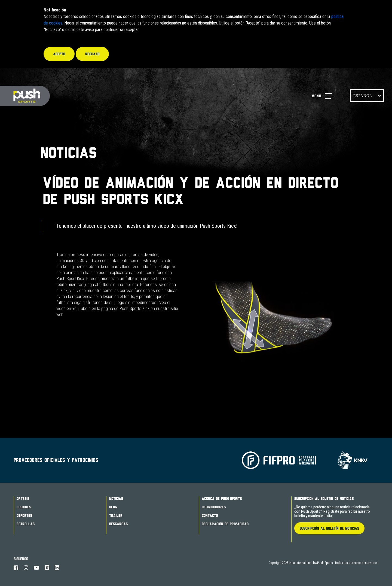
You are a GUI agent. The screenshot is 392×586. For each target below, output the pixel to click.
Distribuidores (214, 507)
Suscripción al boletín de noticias (324, 499)
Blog (113, 507)
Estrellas (26, 524)
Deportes (24, 515)
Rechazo (92, 54)
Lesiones (24, 507)
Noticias (116, 499)
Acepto (59, 54)
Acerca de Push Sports (222, 499)
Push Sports (25, 96)
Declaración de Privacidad (225, 524)
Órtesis (23, 499)
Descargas (118, 524)
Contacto (210, 515)
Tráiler (116, 515)
